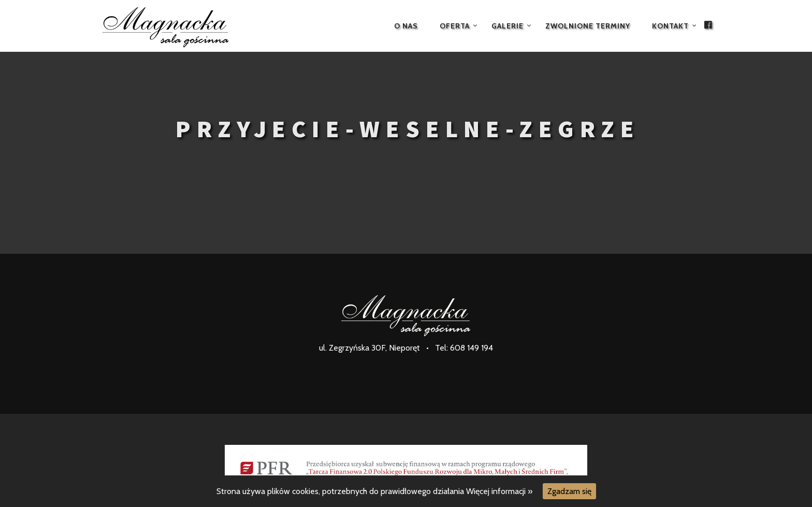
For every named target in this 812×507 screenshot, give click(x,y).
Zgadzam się (569, 491)
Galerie (508, 26)
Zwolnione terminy (588, 26)
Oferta (455, 26)
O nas (406, 26)
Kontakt (670, 26)
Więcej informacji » (499, 491)
